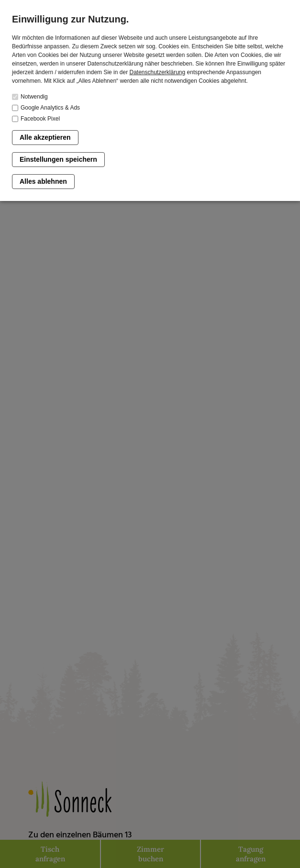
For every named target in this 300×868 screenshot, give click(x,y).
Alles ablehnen (43, 181)
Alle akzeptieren (45, 137)
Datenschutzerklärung (157, 72)
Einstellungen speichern (58, 159)
